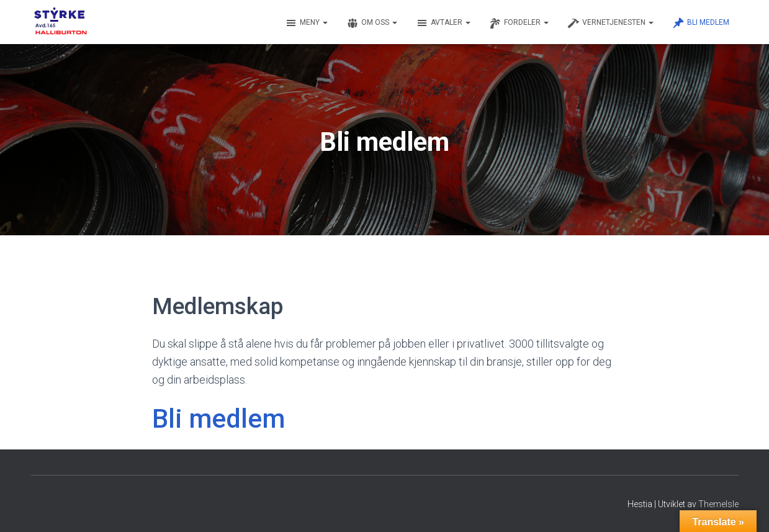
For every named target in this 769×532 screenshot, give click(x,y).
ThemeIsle (718, 504)
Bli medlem (701, 23)
